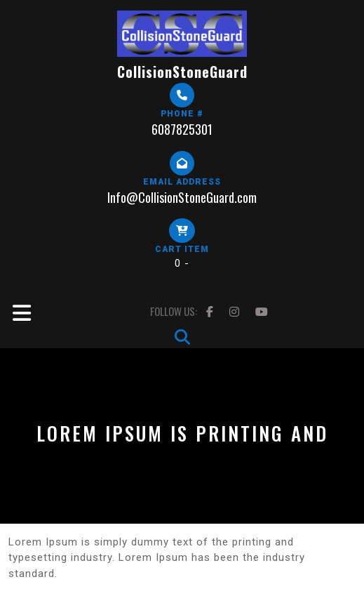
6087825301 (182, 129)
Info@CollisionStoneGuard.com (182, 197)
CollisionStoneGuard (182, 72)
